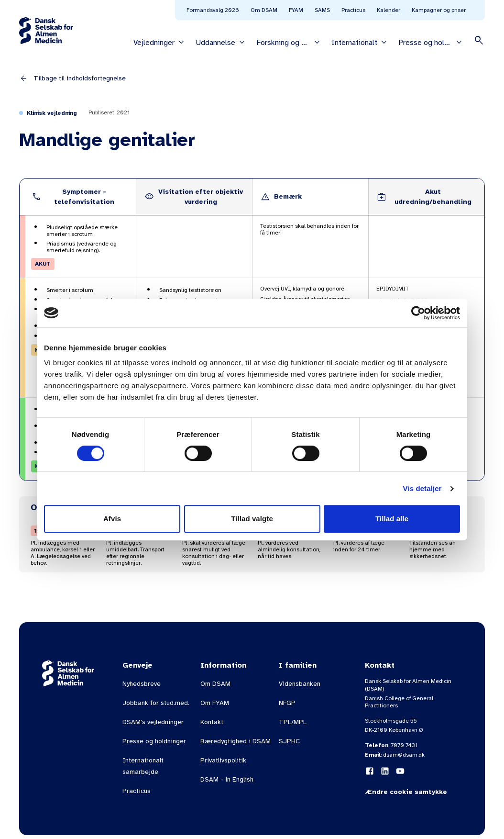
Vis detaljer (422, 488)
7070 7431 (404, 745)
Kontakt (212, 722)
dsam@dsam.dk (404, 755)
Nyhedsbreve (142, 684)
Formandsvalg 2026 (213, 10)
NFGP (287, 703)
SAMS (322, 10)
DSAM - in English (227, 779)
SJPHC (289, 741)
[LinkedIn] (385, 771)
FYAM (296, 10)
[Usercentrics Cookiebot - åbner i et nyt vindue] (418, 313)
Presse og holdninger (154, 741)
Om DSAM (264, 10)
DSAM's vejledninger (153, 722)
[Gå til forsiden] (46, 31)
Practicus (353, 10)
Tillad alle (392, 519)
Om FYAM (215, 703)
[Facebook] (370, 771)
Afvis (112, 519)
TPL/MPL (293, 722)
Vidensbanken (300, 684)
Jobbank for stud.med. (156, 703)
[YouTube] (400, 771)
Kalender (389, 10)
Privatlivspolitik (223, 760)
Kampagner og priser (439, 10)
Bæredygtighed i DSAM (236, 741)
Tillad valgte (252, 519)
